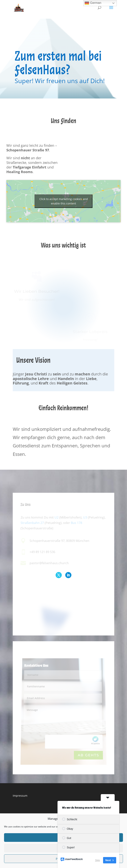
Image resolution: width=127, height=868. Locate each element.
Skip (98, 860)
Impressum (20, 796)
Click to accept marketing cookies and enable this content (64, 201)
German (93, 3)
